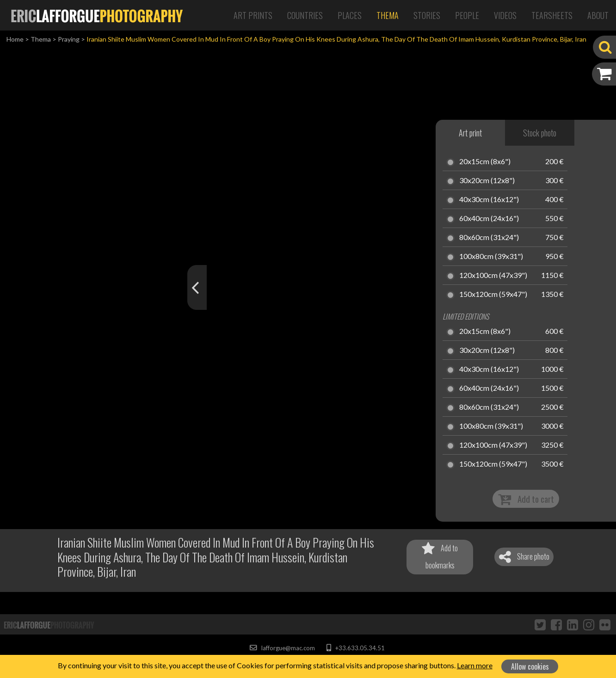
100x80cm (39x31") (491, 257)
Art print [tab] (470, 133)
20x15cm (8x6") (485, 162)
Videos (505, 15)
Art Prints (253, 15)
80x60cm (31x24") (489, 238)
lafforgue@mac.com (282, 648)
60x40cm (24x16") (489, 219)
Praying (69, 39)
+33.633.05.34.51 (355, 648)
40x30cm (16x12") (489, 200)
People (467, 15)
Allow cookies (530, 666)
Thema (388, 15)
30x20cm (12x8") (487, 181)
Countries (305, 15)
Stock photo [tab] (540, 133)
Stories (427, 15)
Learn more (475, 665)
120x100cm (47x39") (493, 276)
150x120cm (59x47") (493, 295)
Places (350, 15)
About (598, 15)
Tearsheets (552, 15)
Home (15, 39)
